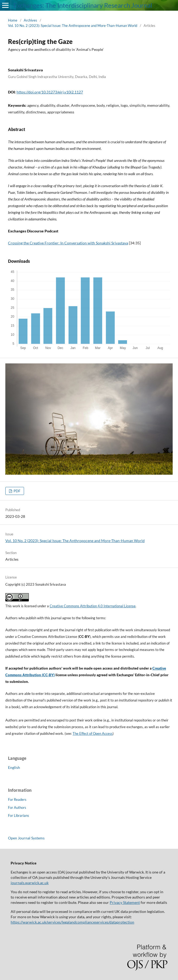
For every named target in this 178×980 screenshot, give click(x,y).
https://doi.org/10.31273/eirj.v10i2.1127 (50, 92)
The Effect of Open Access (93, 733)
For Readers (17, 799)
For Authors (17, 807)
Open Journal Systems (26, 838)
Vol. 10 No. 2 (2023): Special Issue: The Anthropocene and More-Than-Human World (73, 26)
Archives (30, 20)
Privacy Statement (125, 902)
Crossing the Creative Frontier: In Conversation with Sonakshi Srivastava (68, 243)
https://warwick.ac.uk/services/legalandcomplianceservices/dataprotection (72, 922)
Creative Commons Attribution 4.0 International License (93, 606)
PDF (17, 491)
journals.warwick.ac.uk (30, 883)
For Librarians (19, 815)
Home (13, 20)
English (14, 767)
